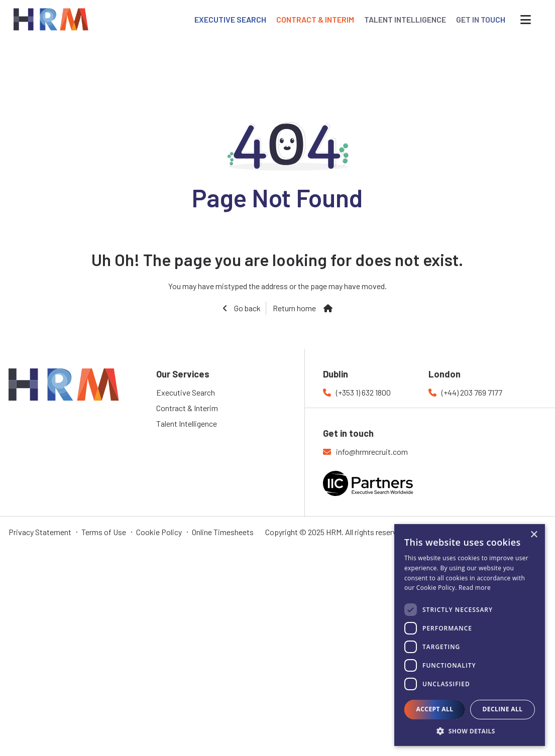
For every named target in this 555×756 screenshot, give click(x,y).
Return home (294, 308)
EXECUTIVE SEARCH (230, 19)
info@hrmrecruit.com (372, 452)
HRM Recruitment (38, 374)
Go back (247, 308)
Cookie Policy (159, 532)
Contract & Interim (187, 408)
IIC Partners (386, 489)
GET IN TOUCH (481, 19)
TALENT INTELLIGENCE (405, 19)
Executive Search (186, 392)
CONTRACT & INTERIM (315, 19)
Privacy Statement (40, 532)
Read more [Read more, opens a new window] (475, 588)
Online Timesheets (223, 532)
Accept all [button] (435, 709)
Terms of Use (104, 532)
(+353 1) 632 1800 (363, 392)
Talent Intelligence (187, 423)
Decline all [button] (503, 709)
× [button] (534, 535)
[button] (470, 731)
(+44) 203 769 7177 (472, 392)
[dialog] (470, 635)
